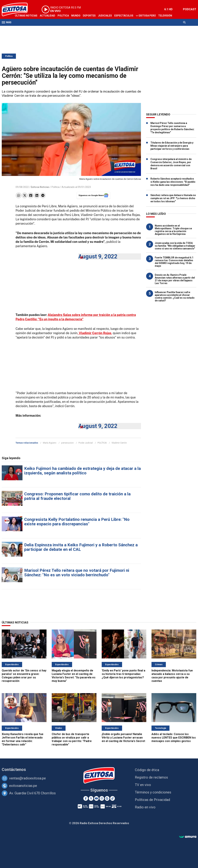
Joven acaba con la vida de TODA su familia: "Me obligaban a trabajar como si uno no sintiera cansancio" (175, 246)
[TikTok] (112, 798)
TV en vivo (143, 785)
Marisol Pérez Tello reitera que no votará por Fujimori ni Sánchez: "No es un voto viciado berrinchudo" (77, 573)
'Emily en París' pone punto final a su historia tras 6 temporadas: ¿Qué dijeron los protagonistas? (123, 674)
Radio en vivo (145, 807)
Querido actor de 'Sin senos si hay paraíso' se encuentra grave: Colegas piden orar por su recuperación (24, 676)
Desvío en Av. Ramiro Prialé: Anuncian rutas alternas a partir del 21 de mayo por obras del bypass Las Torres (175, 279)
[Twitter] (91, 798)
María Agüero (50, 443)
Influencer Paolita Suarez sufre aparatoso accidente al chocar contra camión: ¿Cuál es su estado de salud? (175, 296)
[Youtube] (96, 798)
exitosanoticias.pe (23, 786)
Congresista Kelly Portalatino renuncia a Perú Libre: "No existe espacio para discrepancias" (77, 522)
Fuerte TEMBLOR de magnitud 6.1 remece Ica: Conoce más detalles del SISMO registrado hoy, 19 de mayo (174, 262)
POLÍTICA (102, 443)
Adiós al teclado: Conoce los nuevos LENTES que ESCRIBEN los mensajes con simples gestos (174, 738)
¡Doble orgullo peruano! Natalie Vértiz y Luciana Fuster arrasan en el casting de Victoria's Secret (123, 738)
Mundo (76, 16)
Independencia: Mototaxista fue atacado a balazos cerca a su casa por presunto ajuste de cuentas (172, 676)
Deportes (89, 16)
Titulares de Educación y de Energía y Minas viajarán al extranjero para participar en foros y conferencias (172, 146)
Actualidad (47, 16)
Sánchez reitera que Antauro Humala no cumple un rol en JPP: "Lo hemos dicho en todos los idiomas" (173, 198)
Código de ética (147, 770)
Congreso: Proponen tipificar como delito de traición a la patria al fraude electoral (77, 496)
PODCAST (190, 9)
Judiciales (105, 16)
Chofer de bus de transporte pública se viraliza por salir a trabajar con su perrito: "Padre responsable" (72, 739)
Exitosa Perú (147, 16)
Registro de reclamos (151, 777)
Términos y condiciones (153, 792)
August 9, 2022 (98, 256)
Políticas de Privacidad (152, 800)
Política (63, 16)
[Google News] (107, 798)
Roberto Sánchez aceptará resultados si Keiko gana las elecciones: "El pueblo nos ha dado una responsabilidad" (173, 182)
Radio (19, 29)
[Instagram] (102, 798)
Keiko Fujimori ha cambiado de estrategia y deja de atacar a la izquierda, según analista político (82, 471)
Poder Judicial (86, 443)
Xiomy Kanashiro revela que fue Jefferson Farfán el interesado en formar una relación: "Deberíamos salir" (23, 739)
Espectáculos (124, 16)
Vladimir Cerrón (119, 443)
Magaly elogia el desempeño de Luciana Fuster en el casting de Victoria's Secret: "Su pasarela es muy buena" (74, 676)
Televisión (165, 16)
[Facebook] (86, 798)
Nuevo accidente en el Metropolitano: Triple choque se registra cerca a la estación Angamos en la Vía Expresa (173, 230)
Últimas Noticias (26, 16)
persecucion (67, 443)
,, (95, 333)
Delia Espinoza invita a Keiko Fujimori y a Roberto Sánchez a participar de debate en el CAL (81, 547)
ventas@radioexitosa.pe (27, 778)
